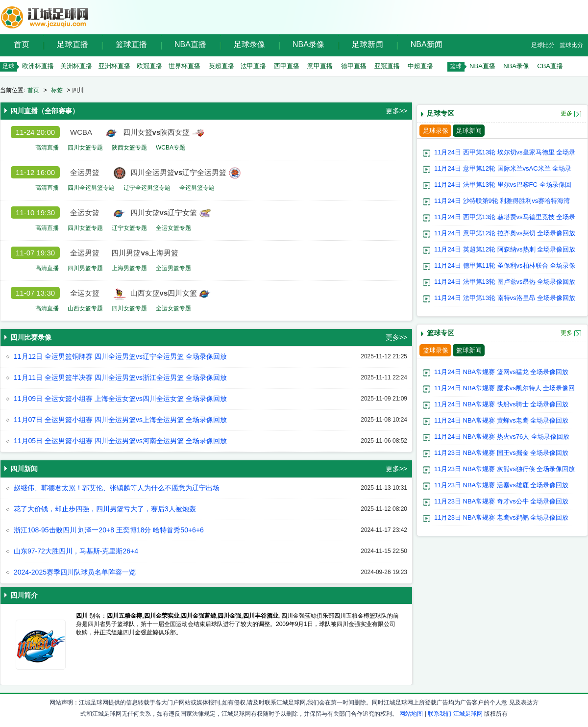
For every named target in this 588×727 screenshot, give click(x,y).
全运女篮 (85, 213)
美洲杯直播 (76, 66)
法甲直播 (253, 66)
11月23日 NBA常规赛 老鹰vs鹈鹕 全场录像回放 (502, 517)
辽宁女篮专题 (129, 228)
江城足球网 (468, 714)
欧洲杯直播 (38, 66)
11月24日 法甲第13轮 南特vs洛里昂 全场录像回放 (505, 298)
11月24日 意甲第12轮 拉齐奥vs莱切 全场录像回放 (505, 233)
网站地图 (411, 714)
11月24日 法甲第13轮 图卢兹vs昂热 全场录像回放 (505, 282)
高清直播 (47, 148)
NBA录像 (308, 44)
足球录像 (249, 44)
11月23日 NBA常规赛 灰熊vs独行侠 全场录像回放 (505, 469)
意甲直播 (320, 66)
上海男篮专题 (129, 268)
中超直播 (420, 66)
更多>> (396, 111)
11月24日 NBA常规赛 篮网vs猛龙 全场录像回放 (502, 372)
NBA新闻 (427, 44)
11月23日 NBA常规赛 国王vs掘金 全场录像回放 (502, 453)
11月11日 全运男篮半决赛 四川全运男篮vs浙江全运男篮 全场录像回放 (120, 377)
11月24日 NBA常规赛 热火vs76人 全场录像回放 (502, 437)
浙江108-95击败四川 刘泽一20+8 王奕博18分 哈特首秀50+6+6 (109, 530)
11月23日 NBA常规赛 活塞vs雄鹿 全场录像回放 (502, 485)
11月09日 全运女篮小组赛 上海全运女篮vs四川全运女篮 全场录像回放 (120, 399)
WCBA (81, 132)
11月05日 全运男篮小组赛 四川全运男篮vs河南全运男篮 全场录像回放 (120, 441)
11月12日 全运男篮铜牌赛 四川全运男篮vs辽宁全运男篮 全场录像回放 (120, 356)
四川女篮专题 (85, 148)
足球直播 (73, 44)
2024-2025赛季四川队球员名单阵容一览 (75, 572)
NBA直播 (190, 44)
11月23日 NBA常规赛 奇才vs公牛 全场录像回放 (502, 501)
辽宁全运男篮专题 (147, 188)
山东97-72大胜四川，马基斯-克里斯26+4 (76, 551)
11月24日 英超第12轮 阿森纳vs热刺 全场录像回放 (505, 249)
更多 (566, 113)
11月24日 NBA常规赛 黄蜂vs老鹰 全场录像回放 (502, 420)
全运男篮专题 (197, 188)
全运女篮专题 (173, 228)
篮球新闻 (469, 350)
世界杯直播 (184, 66)
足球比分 (543, 45)
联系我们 (440, 714)
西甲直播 (287, 66)
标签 (57, 90)
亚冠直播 (387, 66)
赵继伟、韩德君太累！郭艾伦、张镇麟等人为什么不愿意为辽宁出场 (117, 488)
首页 (22, 44)
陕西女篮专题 (129, 148)
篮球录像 (436, 350)
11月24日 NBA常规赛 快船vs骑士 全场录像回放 (502, 404)
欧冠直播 (149, 66)
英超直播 (221, 66)
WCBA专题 (171, 148)
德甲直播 (354, 66)
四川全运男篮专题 (91, 188)
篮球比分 (571, 45)
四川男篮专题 (85, 268)
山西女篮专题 (85, 308)
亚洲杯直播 (114, 66)
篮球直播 (131, 44)
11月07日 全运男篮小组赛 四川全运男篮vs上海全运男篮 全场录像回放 (120, 420)
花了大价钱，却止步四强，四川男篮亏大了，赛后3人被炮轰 (105, 509)
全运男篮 (85, 172)
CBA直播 (550, 66)
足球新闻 (367, 44)
